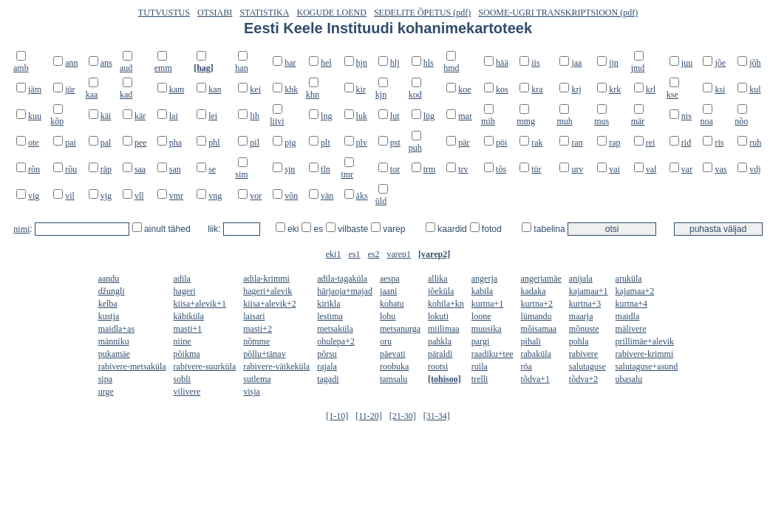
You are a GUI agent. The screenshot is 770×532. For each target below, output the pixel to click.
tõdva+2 (583, 379)
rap (614, 143)
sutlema (257, 379)
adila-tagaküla (342, 279)
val (651, 169)
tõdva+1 (535, 379)
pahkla (440, 341)
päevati (393, 354)
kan (215, 89)
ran (577, 143)
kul (755, 89)
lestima (330, 316)
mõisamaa (539, 329)
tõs (501, 169)
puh (415, 148)
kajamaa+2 (635, 291)
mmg (526, 121)
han (241, 68)
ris (719, 143)
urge (106, 392)
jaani (388, 291)
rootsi (438, 366)
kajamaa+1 (589, 291)
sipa (105, 379)
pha (176, 143)
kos (502, 89)
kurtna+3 (585, 304)
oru (386, 341)
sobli (182, 379)
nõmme (256, 341)
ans (106, 63)
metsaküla (335, 329)
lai (174, 116)
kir (361, 89)
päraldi (440, 354)
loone (481, 316)
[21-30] (403, 416)
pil (255, 143)
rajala (327, 366)
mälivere (631, 329)
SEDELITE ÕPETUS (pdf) (422, 13)
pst (395, 143)
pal (106, 143)
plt (326, 143)
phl (214, 143)
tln (326, 169)
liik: (215, 229)
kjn (381, 95)
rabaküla (536, 354)
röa (527, 366)
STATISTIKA (264, 13)
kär (140, 116)
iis (535, 63)
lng (326, 116)
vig (34, 196)
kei (255, 89)
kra (537, 89)
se (212, 169)
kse (672, 95)
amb (21, 68)
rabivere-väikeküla (276, 366)
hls (429, 63)
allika (438, 279)
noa (706, 121)
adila (182, 279)
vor (256, 196)
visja (252, 392)
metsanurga (400, 329)
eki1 (334, 254)
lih (255, 116)
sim (241, 174)
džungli (112, 291)
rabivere (583, 354)
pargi (480, 341)
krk (615, 89)
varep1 (399, 254)
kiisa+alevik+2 (270, 304)
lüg (429, 116)
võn (291, 196)
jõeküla (441, 291)
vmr (176, 196)
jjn (614, 63)
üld (381, 201)
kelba (108, 304)
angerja (484, 279)
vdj (755, 169)
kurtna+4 (631, 304)
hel (326, 63)
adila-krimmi (266, 279)
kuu (35, 116)
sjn (290, 169)
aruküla (629, 279)
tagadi (328, 379)
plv (362, 143)
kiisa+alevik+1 (200, 304)
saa (140, 169)
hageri (185, 291)
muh (564, 121)
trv (463, 169)
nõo (741, 121)
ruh (755, 143)
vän (327, 196)
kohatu (392, 304)
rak (537, 143)
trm (430, 169)
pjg (290, 143)
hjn (362, 63)
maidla (628, 316)
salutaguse (587, 366)
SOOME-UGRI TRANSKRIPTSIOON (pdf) (558, 13)
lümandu (536, 316)
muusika (487, 329)
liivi (277, 121)
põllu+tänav (264, 354)
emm (163, 68)
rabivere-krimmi (645, 354)
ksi (720, 89)
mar (465, 116)
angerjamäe (541, 279)
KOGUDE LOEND (332, 13)
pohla (579, 341)
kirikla (328, 304)
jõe (720, 63)
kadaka (534, 291)
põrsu (327, 354)
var (687, 169)
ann (71, 63)
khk (291, 89)
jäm (35, 89)
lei (213, 116)
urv (577, 169)
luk (362, 116)
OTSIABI (215, 13)
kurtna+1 (487, 304)
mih (488, 121)
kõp (57, 121)
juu (687, 63)
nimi (21, 229)
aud (126, 68)
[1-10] (337, 416)
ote (34, 143)
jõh (755, 63)
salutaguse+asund (647, 366)
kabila (482, 291)
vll (139, 196)
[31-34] (437, 416)
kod (415, 95)
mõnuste (584, 329)
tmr (348, 174)
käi (106, 116)
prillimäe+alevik (645, 341)
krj (576, 89)
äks (362, 196)
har (290, 63)
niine (183, 341)
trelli (480, 379)
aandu (109, 279)
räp (106, 169)
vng (215, 196)
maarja (581, 316)
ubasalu (629, 379)
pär (464, 143)
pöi (501, 143)
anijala (581, 279)
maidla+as (116, 329)
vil (70, 196)
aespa (390, 279)
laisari (254, 316)
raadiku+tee (493, 354)
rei (651, 143)
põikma (187, 354)
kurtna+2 (537, 304)
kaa (92, 95)
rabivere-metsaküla (132, 366)
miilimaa (444, 329)
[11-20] (369, 416)
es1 (354, 254)
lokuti (438, 316)
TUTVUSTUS (164, 13)
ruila (480, 366)
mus (602, 121)
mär (638, 121)
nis (686, 116)
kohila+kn (446, 304)
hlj (395, 63)
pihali (531, 341)
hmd (451, 68)
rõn (34, 169)
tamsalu (393, 379)
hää (502, 63)
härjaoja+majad (345, 291)
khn (313, 95)
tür (536, 169)
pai (71, 143)
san (175, 169)
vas (720, 169)
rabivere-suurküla (205, 366)
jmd (638, 68)
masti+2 (258, 329)
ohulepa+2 (336, 341)
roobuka (394, 366)
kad (126, 95)
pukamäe (114, 354)
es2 (373, 254)
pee (141, 143)
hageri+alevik (268, 291)
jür (70, 89)
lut (395, 116)
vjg (106, 196)
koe (464, 89)
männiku (114, 341)
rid (686, 143)
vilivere (187, 392)
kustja (109, 316)
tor (395, 169)
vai (614, 169)
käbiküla (189, 316)
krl (651, 89)
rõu (71, 169)
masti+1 (188, 329)
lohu (388, 316)
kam (177, 89)
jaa (576, 63)
